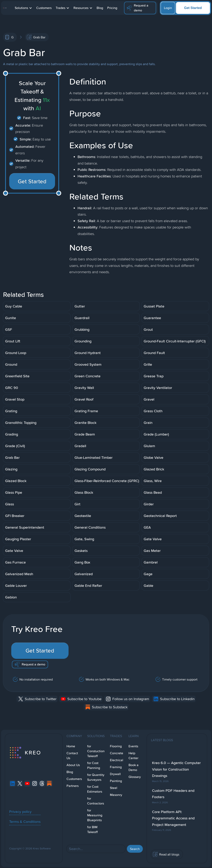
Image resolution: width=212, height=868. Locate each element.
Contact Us (72, 756)
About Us (73, 765)
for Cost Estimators (95, 789)
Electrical (117, 760)
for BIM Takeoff (92, 830)
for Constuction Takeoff (96, 751)
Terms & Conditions (25, 821)
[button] (23, 8)
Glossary (135, 777)
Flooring (116, 746)
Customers (44, 8)
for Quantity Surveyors (96, 777)
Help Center (133, 756)
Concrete (117, 753)
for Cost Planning (94, 765)
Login (168, 8)
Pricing (112, 8)
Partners (73, 786)
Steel (114, 788)
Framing (116, 767)
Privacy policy (20, 811)
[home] (5, 8)
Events (133, 746)
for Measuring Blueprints (95, 815)
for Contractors (96, 801)
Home (71, 746)
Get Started (193, 8)
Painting (116, 781)
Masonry (116, 795)
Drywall (115, 774)
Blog (100, 8)
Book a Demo (134, 767)
